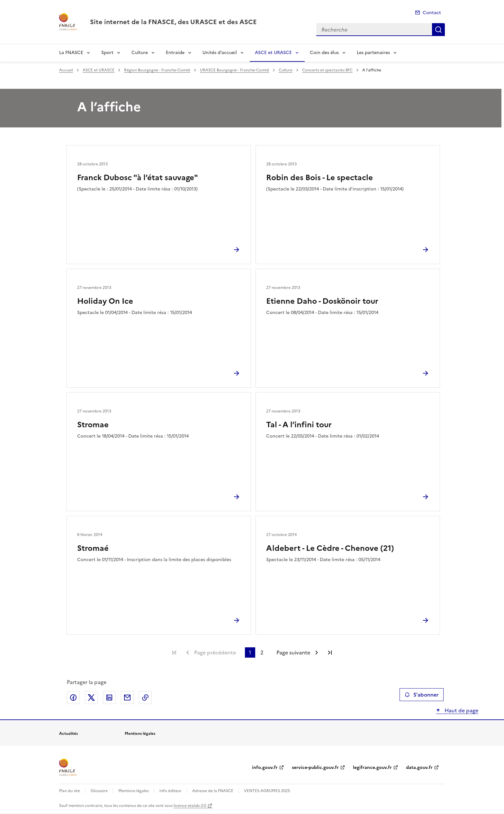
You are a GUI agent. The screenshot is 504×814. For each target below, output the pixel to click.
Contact (432, 13)
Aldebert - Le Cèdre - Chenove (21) (330, 548)
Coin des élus (324, 53)
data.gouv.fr (419, 768)
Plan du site (70, 791)
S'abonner (422, 695)
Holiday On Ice (105, 301)
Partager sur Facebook (73, 698)
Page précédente (215, 652)
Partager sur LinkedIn (109, 698)
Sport (107, 53)
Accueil (66, 70)
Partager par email (127, 698)
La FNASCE (71, 53)
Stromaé (93, 548)
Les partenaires (373, 53)
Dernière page (330, 652)
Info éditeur (171, 791)
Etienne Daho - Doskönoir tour (322, 301)
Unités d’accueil (220, 53)
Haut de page (461, 710)
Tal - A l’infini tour (299, 425)
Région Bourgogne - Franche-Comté (157, 70)
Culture (140, 53)
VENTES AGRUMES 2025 (267, 791)
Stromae (93, 425)
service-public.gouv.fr (315, 768)
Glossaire (99, 791)
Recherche (438, 30)
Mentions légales (134, 791)
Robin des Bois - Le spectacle (319, 178)
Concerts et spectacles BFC (327, 70)
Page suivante (293, 652)
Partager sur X (91, 698)
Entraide (175, 53)
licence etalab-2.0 (190, 806)
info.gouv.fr (265, 768)
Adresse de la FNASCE (213, 791)
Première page (175, 652)
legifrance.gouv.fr (372, 768)
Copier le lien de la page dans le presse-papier (145, 698)
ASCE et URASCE (273, 53)
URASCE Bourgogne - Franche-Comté (234, 70)
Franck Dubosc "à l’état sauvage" (138, 178)
